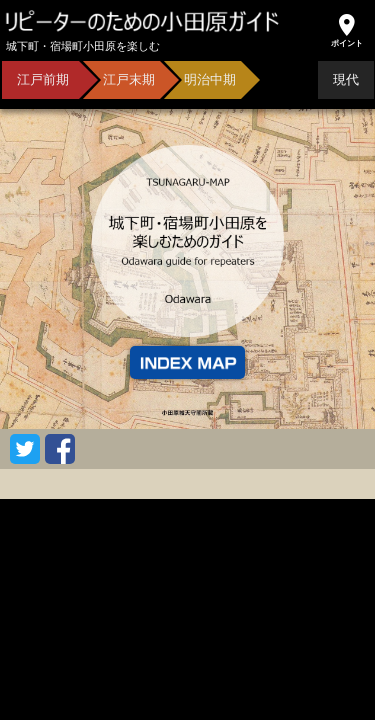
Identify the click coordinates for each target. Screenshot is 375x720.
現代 (346, 79)
